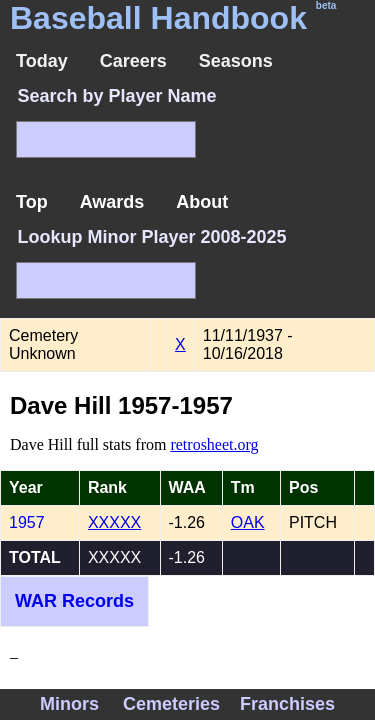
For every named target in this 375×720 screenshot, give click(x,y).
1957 (27, 522)
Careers (133, 61)
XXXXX (114, 522)
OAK (248, 522)
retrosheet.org (214, 444)
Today (42, 61)
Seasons (236, 61)
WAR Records (74, 601)
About (202, 202)
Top (32, 202)
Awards (112, 202)
